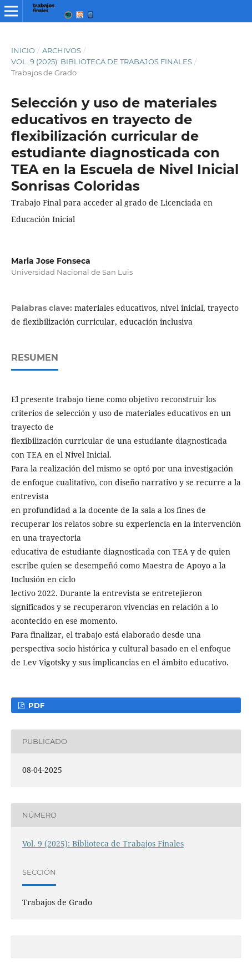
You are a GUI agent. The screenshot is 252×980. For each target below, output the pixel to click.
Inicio (23, 50)
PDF (35, 705)
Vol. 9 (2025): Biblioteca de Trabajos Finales (102, 61)
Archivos (62, 50)
